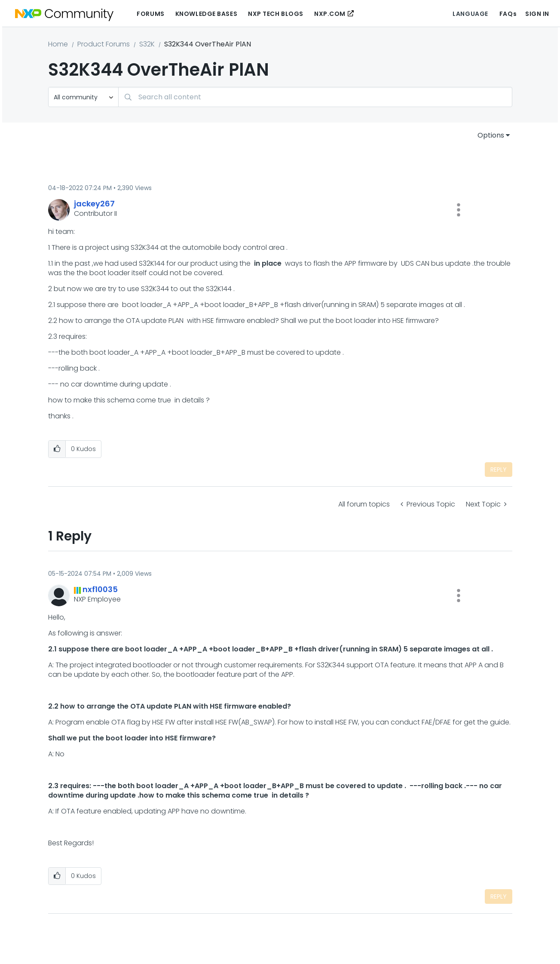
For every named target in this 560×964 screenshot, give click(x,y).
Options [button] (491, 135)
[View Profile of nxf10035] (100, 589)
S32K (147, 44)
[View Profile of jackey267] (94, 204)
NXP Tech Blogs (276, 14)
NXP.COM (330, 14)
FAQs (508, 14)
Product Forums (104, 44)
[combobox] (315, 97)
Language (470, 14)
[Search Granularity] (83, 97)
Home (58, 44)
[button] (459, 210)
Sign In (537, 14)
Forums (150, 14)
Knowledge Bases (206, 14)
